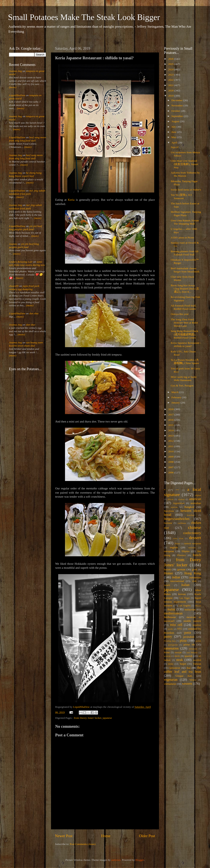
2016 (171, 420)
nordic (170, 629)
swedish (197, 660)
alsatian (181, 499)
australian (196, 503)
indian (176, 577)
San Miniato (192, 652)
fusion (167, 569)
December (177, 100)
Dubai (177, 543)
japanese (107, 718)
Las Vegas (185, 598)
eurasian (192, 547)
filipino (186, 551)
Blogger (140, 860)
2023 (171, 75)
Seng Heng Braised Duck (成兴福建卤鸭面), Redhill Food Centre (184, 334)
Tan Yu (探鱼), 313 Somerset (181, 196)
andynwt (116, 860)
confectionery (192, 533)
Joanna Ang (15, 71)
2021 (171, 85)
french (197, 555)
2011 (171, 446)
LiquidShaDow (17, 95)
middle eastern (192, 621)
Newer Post (64, 836)
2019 (171, 96)
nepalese (197, 625)
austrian (174, 507)
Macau (198, 606)
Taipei (183, 664)
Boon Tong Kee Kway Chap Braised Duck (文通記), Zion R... (185, 289)
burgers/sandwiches (177, 519)
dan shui (34, 313)
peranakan (189, 637)
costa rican (178, 538)
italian (185, 585)
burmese (168, 523)
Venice (193, 680)
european (169, 551)
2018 (171, 409)
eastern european (193, 543)
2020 (171, 90)
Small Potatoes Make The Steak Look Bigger (84, 17)
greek (194, 570)
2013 (171, 436)
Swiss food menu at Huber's (186, 190)
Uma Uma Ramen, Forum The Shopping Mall (185, 222)
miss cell (176, 625)
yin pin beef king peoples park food (25, 228)
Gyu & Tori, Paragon (182, 386)
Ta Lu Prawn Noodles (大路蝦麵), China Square (185, 361)
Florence (181, 555)
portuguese (173, 645)
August (176, 121)
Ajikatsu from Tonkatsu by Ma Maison (185, 174)
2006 (171, 472)
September (177, 116)
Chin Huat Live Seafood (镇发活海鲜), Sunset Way (184, 164)
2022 (171, 80)
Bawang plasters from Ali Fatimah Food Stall (185, 253)
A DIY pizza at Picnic (183, 237)
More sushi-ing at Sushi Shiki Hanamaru (184, 379)
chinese (194, 527)
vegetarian (171, 680)
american (195, 499)
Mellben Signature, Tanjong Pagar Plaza (186, 213)
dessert (195, 538)
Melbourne (170, 617)
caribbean (182, 523)
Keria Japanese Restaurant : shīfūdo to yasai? (186, 344)
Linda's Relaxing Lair (21, 262)
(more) (13, 87)
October (176, 111)
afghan (198, 495)
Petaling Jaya (170, 641)
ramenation (171, 648)
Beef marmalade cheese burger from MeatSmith (185, 270)
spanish (188, 656)
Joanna (13, 244)
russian (178, 652)
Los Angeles (185, 606)
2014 (171, 430)
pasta (188, 633)
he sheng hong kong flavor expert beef (25, 174)
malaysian (190, 609)
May (174, 137)
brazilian (191, 515)
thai (189, 668)
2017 (171, 415)
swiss (171, 664)
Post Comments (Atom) (83, 844)
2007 (171, 467)
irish (194, 581)
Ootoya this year (180, 314)
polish (198, 641)
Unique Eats (184, 676)
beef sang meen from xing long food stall (27, 139)
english (174, 547)
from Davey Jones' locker (87, 718)
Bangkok (189, 507)
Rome (167, 652)
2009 (171, 457)
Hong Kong (193, 573)
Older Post (147, 836)
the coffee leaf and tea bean (182, 670)
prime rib (189, 645)
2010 (171, 451)
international (177, 581)
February (177, 397)
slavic (177, 656)
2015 (171, 425)
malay (171, 609)
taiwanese (175, 668)
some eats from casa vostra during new (27, 263)
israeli (167, 585)
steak (179, 660)
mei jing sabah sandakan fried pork (27, 192)
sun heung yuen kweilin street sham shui (26, 344)
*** (177, 490)
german (181, 569)
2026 (171, 59)
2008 (171, 462)
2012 (171, 441)
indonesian (195, 577)
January (176, 403)
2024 (171, 69)
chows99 (14, 286)
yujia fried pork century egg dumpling (24, 288)
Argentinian (179, 503)
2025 (171, 64)
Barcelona (169, 511)
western (187, 684)
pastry (168, 637)
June (174, 132)
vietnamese (170, 684)
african (171, 499)
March (175, 392)
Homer (168, 573)
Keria (71, 200)
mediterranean (173, 613)
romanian (193, 649)
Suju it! (175, 147)
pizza (183, 641)
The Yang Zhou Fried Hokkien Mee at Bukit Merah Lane (184, 323)
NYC (180, 629)
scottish (167, 656)
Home (106, 836)
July (174, 127)
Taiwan (197, 664)
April (175, 143)
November (177, 105)
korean (182, 594)
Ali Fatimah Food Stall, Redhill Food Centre (184, 307)
